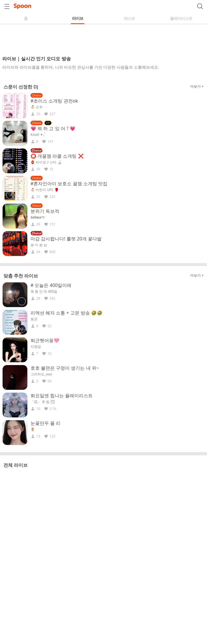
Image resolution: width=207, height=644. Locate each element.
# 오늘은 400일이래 (51, 285)
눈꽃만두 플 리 (45, 423)
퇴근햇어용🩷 (45, 340)
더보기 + (197, 86)
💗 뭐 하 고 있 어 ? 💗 (53, 128)
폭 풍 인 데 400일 (44, 292)
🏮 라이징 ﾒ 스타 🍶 (46, 162)
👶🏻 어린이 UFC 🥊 (45, 190)
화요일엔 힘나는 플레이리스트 (62, 396)
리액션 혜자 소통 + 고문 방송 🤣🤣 (67, 313)
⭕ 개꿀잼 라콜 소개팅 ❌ (57, 156)
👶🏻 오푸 (37, 107)
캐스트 (129, 18)
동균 (34, 319)
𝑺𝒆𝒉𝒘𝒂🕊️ (38, 217)
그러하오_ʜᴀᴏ (41, 374)
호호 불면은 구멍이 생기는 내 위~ (65, 368)
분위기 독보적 (45, 211)
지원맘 (36, 347)
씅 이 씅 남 (39, 245)
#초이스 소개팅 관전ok (54, 101)
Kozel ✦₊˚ (38, 135)
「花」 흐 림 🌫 (43, 402)
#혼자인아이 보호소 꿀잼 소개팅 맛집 (69, 184)
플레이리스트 (181, 18)
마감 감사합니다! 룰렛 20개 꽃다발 (66, 239)
